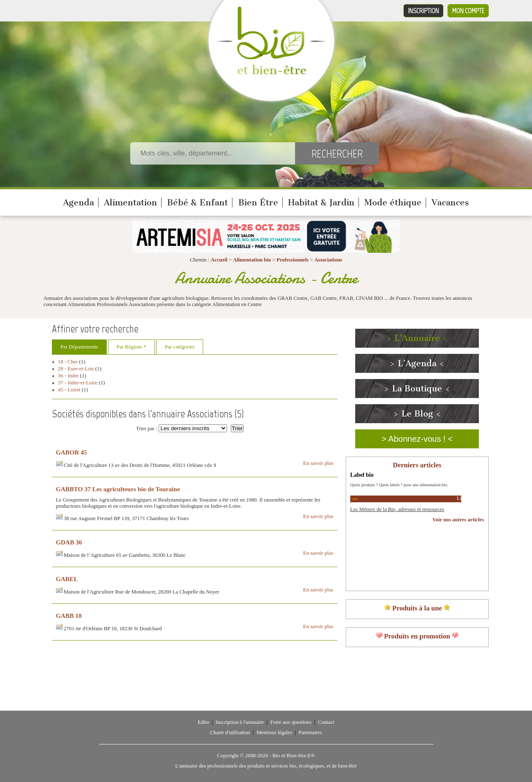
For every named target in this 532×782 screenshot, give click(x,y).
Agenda (79, 203)
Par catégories (180, 347)
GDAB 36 (69, 542)
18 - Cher (68, 362)
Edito (204, 722)
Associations (328, 260)
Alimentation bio (252, 260)
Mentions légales (274, 733)
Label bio (362, 475)
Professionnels (293, 260)
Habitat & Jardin (321, 203)
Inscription (423, 11)
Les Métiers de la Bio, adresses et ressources (397, 509)
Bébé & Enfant (197, 203)
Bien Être (258, 203)
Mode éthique (393, 203)
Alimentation (130, 203)
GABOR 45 (72, 452)
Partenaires (311, 733)
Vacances (450, 203)
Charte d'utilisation (230, 733)
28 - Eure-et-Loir (76, 369)
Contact (326, 722)
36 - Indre (68, 376)
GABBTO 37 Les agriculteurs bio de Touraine (118, 489)
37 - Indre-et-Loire (78, 383)
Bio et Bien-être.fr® (294, 756)
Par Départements (79, 347)
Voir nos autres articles (458, 520)
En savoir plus (318, 463)
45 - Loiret (69, 390)
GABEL (67, 579)
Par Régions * (131, 347)
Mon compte (468, 11)
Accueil (219, 260)
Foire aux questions (291, 722)
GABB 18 (69, 616)
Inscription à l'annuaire (240, 722)
